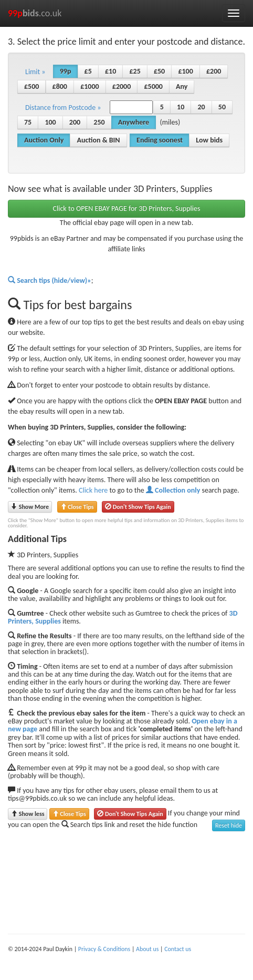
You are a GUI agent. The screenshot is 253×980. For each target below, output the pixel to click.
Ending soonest (160, 140)
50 (222, 107)
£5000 (153, 86)
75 (28, 122)
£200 (214, 71)
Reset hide (229, 825)
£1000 (89, 86)
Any (182, 86)
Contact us (178, 949)
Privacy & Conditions (104, 949)
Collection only (173, 490)
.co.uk (35, 13)
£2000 (122, 86)
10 (181, 107)
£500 (31, 86)
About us (147, 949)
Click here (93, 490)
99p (66, 71)
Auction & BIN (98, 140)
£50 (159, 71)
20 (201, 107)
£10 (110, 71)
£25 (135, 71)
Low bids (209, 140)
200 (75, 122)
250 (99, 122)
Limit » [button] (35, 72)
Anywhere (134, 122)
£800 (60, 86)
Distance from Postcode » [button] (63, 108)
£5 (88, 71)
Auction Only (44, 140)
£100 (185, 71)
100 (50, 122)
